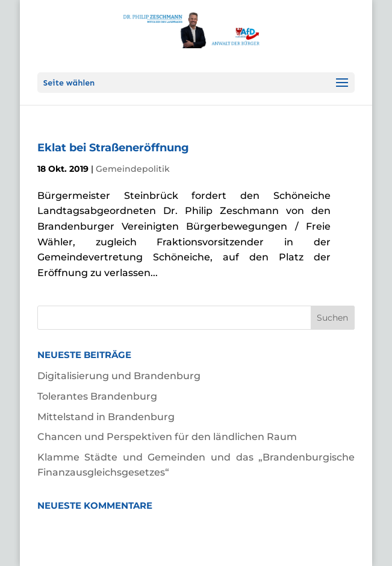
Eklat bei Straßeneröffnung (113, 148)
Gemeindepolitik (133, 169)
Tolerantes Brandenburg (97, 396)
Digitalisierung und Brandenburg (119, 376)
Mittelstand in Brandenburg (106, 417)
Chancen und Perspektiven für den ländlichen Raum (167, 437)
